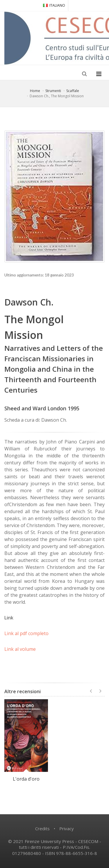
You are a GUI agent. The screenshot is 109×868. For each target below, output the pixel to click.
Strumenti (53, 91)
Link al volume (20, 649)
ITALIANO (54, 5)
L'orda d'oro (26, 779)
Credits (42, 829)
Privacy (67, 829)
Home (35, 91)
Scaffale (73, 91)
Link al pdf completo (26, 633)
